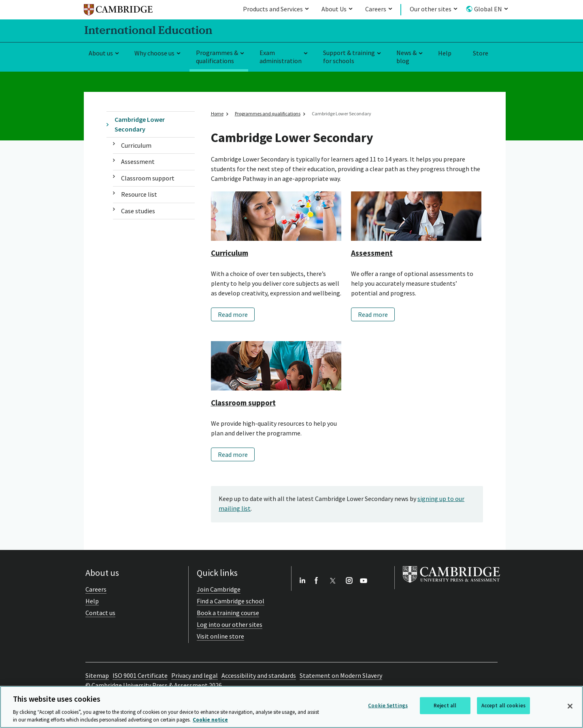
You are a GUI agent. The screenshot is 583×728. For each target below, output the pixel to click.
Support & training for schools (349, 57)
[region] (291, 707)
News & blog (406, 57)
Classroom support (148, 178)
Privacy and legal (195, 675)
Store (481, 53)
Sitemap (97, 675)
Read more (233, 314)
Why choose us (154, 53)
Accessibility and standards (259, 675)
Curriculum (136, 145)
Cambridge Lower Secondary (140, 124)
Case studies (138, 211)
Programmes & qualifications (217, 57)
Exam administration (281, 57)
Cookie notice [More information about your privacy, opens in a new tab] (210, 720)
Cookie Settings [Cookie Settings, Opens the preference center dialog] (388, 706)
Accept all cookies (503, 706)
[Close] (570, 706)
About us (101, 53)
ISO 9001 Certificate (140, 675)
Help (445, 53)
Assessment (138, 161)
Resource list (139, 194)
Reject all (445, 706)
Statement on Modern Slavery (341, 675)
